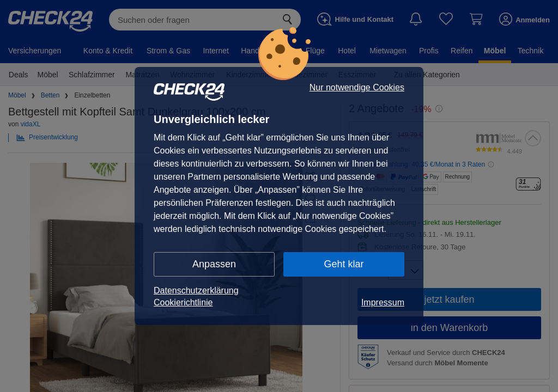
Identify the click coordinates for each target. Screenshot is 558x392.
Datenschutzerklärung (196, 290)
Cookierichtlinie (183, 302)
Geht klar (344, 264)
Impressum (383, 302)
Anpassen (214, 264)
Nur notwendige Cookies (357, 88)
